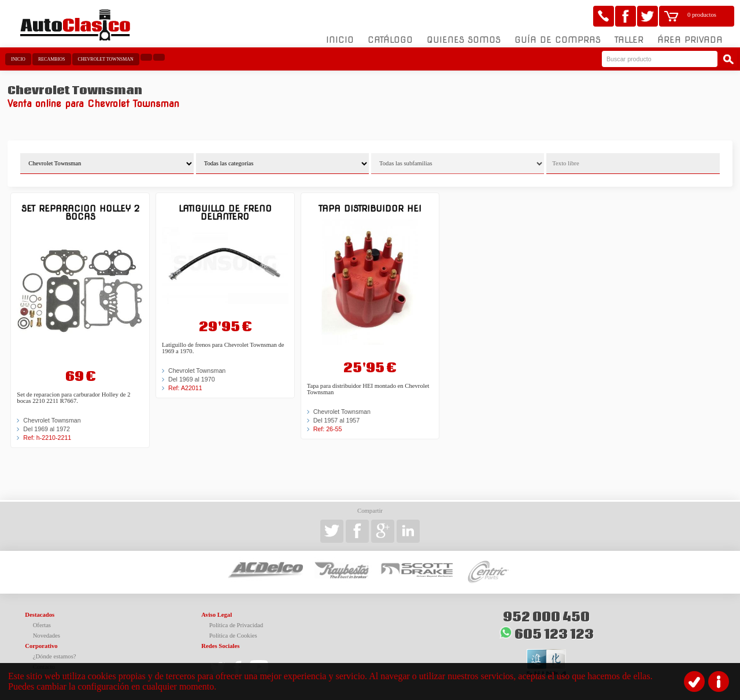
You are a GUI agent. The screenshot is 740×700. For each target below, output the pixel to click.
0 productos (702, 15)
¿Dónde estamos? (55, 656)
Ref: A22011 (185, 388)
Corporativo (41, 646)
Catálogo (390, 40)
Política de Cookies (233, 636)
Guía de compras (558, 40)
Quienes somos (464, 40)
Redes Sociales (220, 646)
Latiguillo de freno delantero (225, 212)
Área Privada (690, 40)
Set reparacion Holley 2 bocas (80, 212)
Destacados (40, 615)
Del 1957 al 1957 (337, 420)
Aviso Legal (217, 615)
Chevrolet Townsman (106, 59)
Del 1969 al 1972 (47, 429)
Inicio (340, 40)
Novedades (47, 636)
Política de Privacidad (236, 625)
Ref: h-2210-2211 (47, 438)
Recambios (52, 59)
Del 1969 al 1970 (192, 379)
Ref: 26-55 (328, 429)
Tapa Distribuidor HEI (370, 208)
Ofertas (42, 625)
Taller (629, 40)
